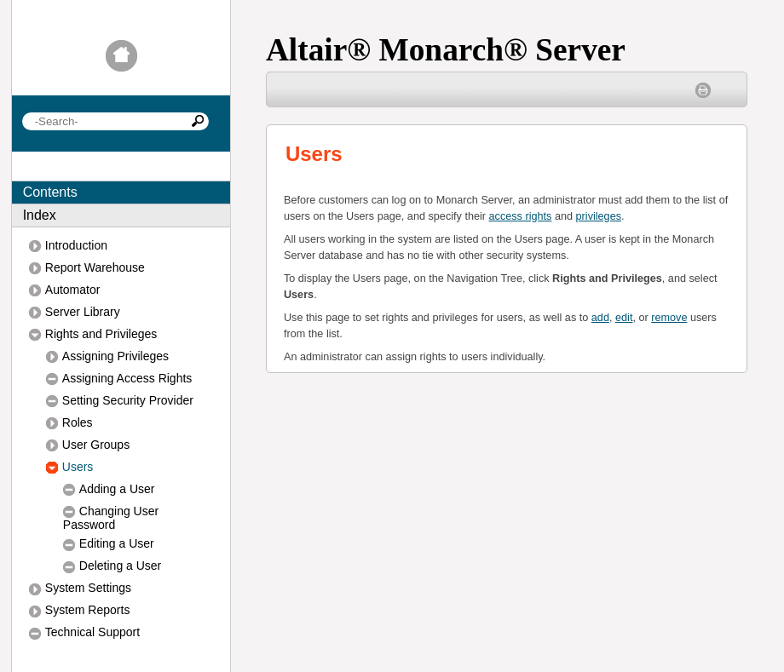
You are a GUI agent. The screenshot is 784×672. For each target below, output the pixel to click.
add (600, 318)
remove (669, 318)
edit (624, 318)
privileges (599, 216)
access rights (521, 216)
